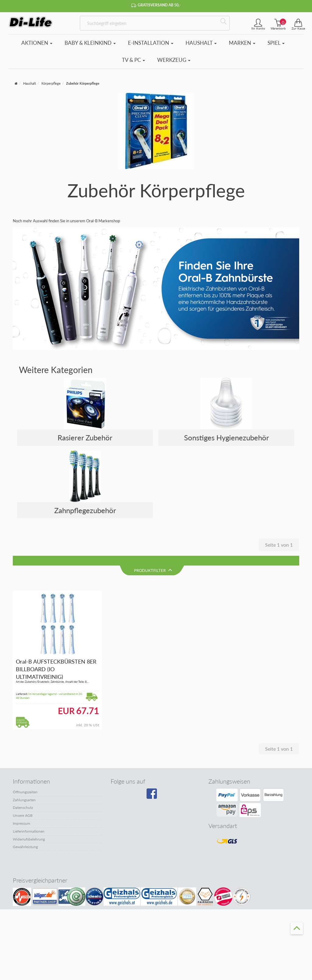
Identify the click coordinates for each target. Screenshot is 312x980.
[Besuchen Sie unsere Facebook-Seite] (154, 786)
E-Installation (151, 43)
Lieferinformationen (29, 822)
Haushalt (201, 43)
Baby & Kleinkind (90, 43)
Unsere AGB (23, 806)
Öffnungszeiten (25, 783)
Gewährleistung (25, 838)
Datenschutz (23, 798)
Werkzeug (174, 60)
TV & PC (133, 60)
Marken (242, 43)
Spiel (276, 43)
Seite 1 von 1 (279, 545)
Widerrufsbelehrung (29, 830)
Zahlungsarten (24, 790)
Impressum (21, 814)
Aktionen (37, 43)
